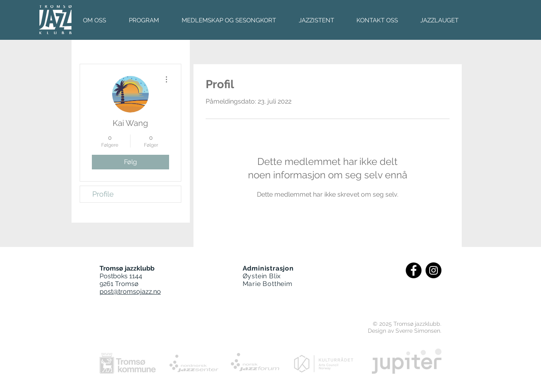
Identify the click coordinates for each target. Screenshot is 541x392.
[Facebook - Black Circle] (414, 270)
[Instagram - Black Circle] (433, 270)
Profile (103, 194)
